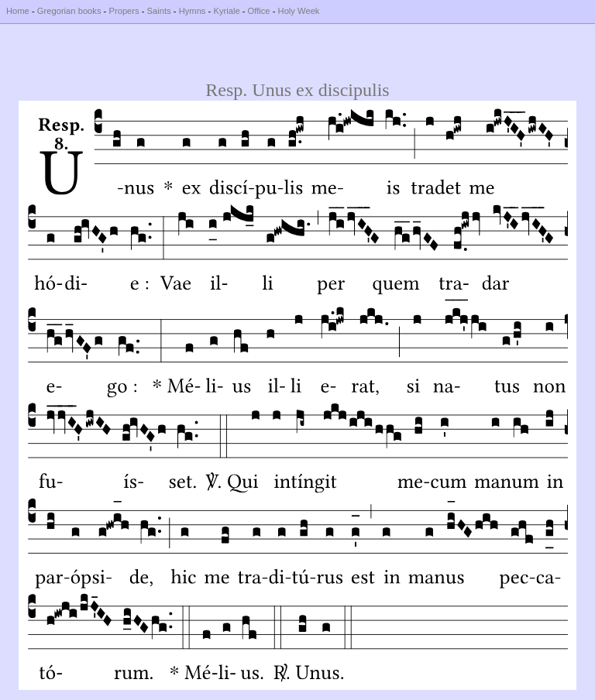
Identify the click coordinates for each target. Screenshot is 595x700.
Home (18, 11)
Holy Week (299, 11)
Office (259, 11)
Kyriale (226, 11)
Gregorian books (69, 11)
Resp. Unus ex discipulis (297, 90)
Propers (124, 11)
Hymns (193, 11)
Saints (159, 11)
